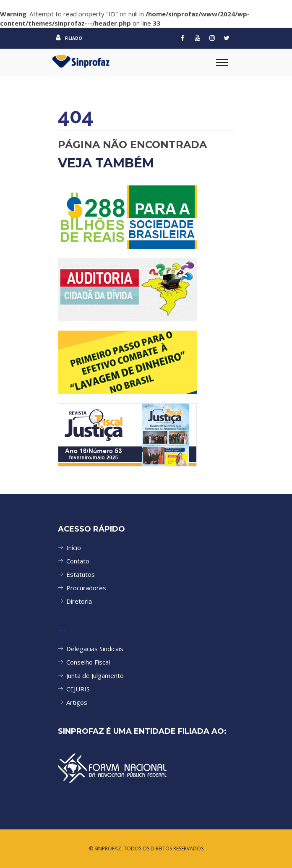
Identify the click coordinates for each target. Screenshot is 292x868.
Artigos (77, 702)
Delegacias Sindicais (95, 649)
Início (74, 547)
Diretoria (79, 601)
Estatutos (81, 574)
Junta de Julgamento (95, 675)
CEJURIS (78, 689)
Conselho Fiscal (88, 662)
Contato (78, 561)
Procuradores (86, 588)
